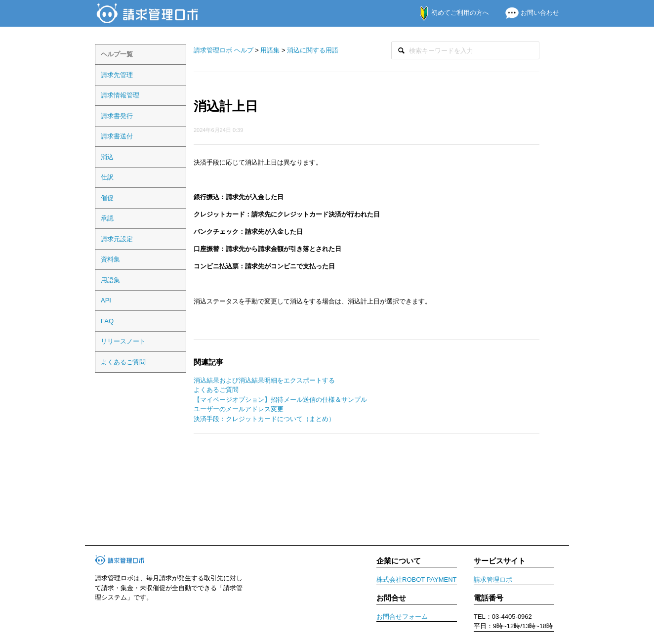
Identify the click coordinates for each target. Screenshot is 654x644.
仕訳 (107, 177)
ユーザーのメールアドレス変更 (239, 409)
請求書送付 (117, 136)
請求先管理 (117, 75)
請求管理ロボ (493, 580)
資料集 (110, 259)
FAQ (107, 321)
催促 (107, 198)
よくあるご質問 (123, 362)
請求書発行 (117, 116)
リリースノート (123, 341)
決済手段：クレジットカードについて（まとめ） (264, 419)
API (106, 300)
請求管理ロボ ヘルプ (224, 50)
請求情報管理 (120, 95)
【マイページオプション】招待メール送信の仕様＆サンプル (280, 400)
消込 (107, 157)
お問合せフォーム (402, 617)
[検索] (465, 51)
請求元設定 (117, 239)
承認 (107, 218)
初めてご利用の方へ (449, 13)
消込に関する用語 (313, 50)
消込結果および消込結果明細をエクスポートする (264, 380)
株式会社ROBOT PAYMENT (417, 580)
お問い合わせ (528, 13)
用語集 (110, 280)
